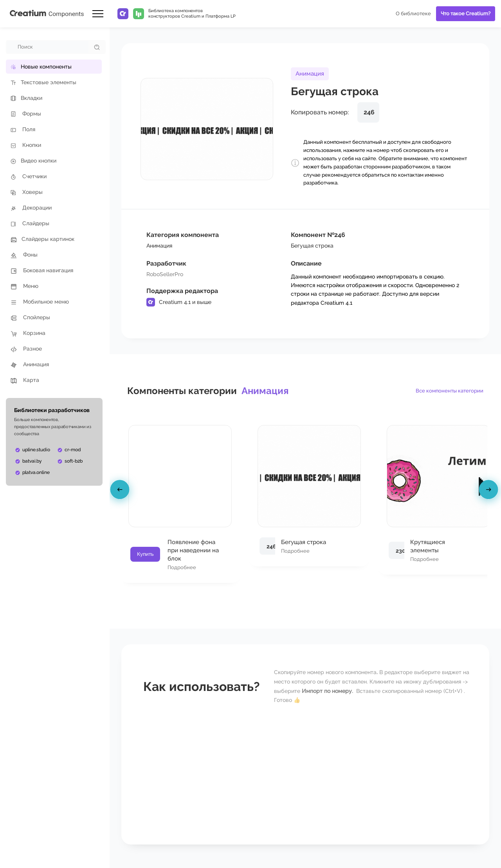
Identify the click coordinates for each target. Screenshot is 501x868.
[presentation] (121, 491)
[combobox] (48, 47)
